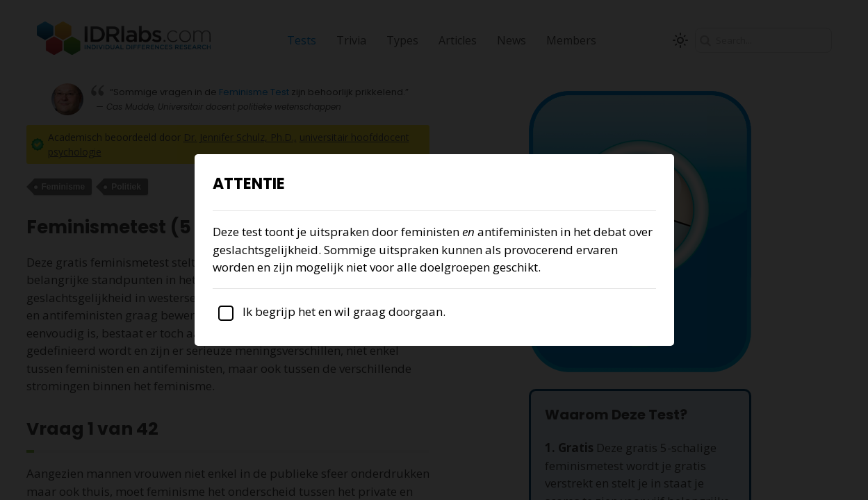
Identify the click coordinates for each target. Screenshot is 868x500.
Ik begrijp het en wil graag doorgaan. (329, 311)
